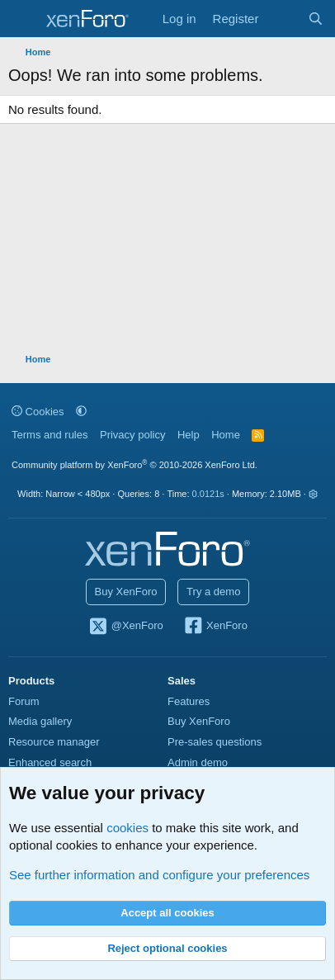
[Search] (316, 19)
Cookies (38, 412)
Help (189, 435)
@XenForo (125, 627)
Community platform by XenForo (134, 465)
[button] (81, 412)
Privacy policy (132, 435)
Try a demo (213, 592)
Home (226, 435)
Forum (24, 701)
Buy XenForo (126, 592)
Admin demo (198, 762)
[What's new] (283, 19)
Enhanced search (50, 762)
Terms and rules (50, 435)
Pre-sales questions (215, 742)
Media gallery (40, 721)
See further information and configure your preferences (159, 875)
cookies (127, 828)
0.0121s (208, 494)
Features (189, 701)
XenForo (215, 627)
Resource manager (54, 742)
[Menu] (23, 19)
